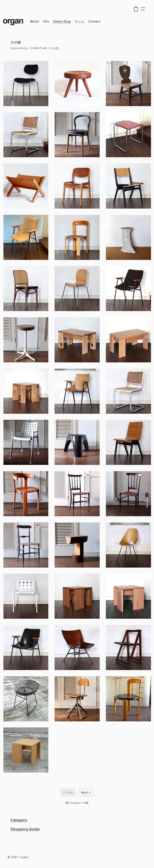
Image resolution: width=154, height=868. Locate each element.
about (35, 22)
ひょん (80, 22)
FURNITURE (39, 48)
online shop (62, 22)
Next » (86, 793)
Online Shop (19, 48)
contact (94, 22)
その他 (55, 48)
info (46, 22)
